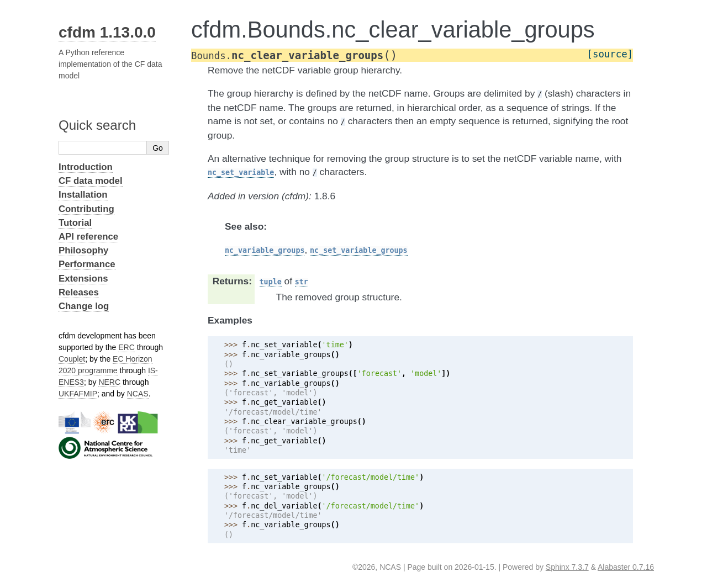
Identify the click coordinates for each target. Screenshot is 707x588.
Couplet (72, 359)
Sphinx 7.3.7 (567, 567)
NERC (109, 382)
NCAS (138, 394)
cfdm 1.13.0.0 (107, 32)
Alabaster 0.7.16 (626, 567)
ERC (126, 347)
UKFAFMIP (78, 394)
